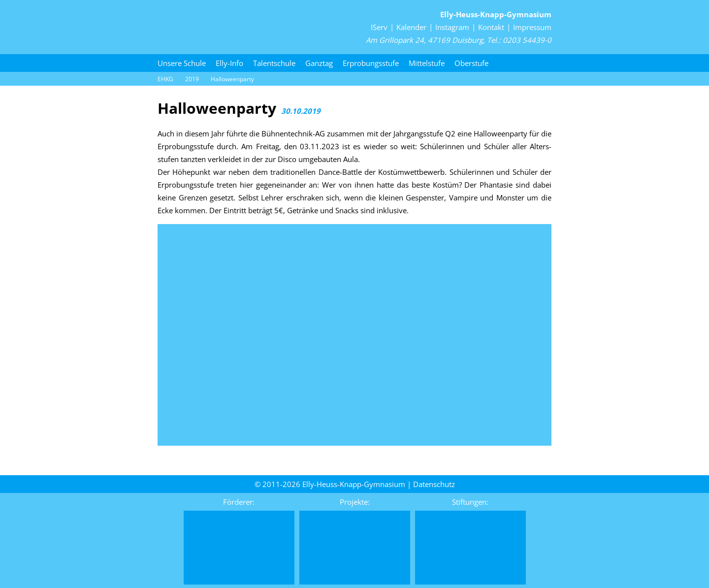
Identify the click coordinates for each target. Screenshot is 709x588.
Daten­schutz (434, 484)
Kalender (411, 27)
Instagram (452, 27)
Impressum (532, 27)
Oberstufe (471, 63)
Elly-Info (229, 63)
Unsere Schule (182, 63)
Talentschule (274, 63)
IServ (379, 27)
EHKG (165, 79)
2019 (192, 79)
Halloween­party (232, 79)
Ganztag (319, 63)
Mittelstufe (427, 63)
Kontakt (491, 27)
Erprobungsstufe (371, 63)
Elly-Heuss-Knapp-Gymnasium (496, 14)
